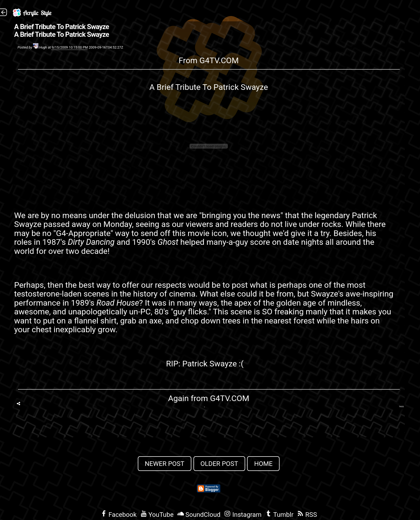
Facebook (119, 515)
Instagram (243, 515)
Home (263, 464)
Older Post (219, 464)
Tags (401, 407)
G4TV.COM (219, 60)
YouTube (157, 515)
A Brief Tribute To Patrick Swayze (62, 27)
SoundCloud (199, 515)
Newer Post (165, 464)
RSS (307, 515)
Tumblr (279, 515)
